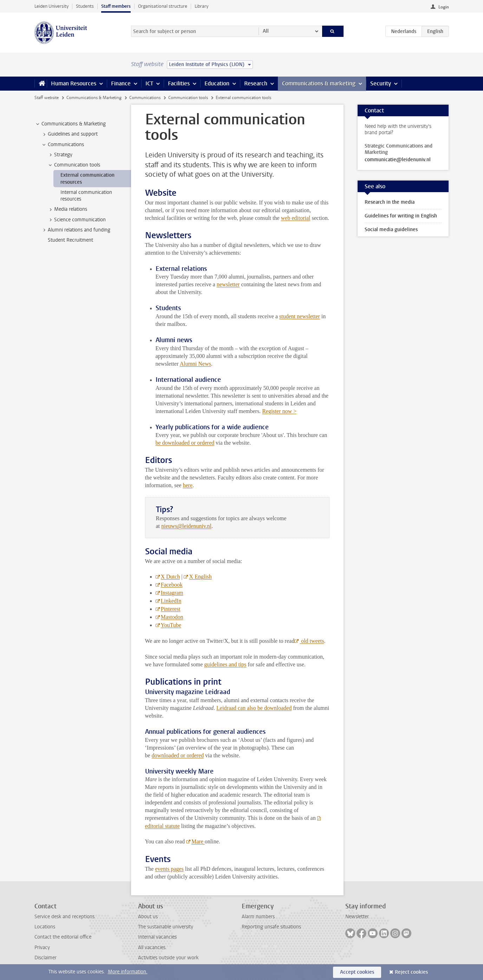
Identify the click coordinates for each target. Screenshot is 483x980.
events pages (169, 869)
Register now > (279, 411)
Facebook (172, 585)
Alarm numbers (258, 917)
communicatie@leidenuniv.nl (398, 160)
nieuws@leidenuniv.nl (186, 526)
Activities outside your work (168, 958)
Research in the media (390, 202)
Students (85, 6)
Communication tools (188, 98)
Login (444, 7)
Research (256, 83)
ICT (149, 83)
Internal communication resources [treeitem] (86, 196)
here (188, 485)
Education (217, 83)
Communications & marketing (319, 83)
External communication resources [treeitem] (87, 178)
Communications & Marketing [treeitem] (70, 124)
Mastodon (172, 617)
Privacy (42, 948)
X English (200, 577)
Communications (145, 98)
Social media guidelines (391, 230)
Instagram (172, 593)
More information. (128, 972)
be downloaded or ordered (185, 443)
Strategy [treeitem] (60, 155)
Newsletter (357, 917)
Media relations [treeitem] (67, 209)
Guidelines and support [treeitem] (69, 134)
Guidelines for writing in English (401, 216)
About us (148, 917)
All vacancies (152, 948)
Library (201, 6)
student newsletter (300, 316)
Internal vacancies (157, 937)
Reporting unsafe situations (271, 927)
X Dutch (171, 577)
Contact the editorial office (63, 937)
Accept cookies (357, 972)
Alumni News (195, 364)
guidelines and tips (225, 664)
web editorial (295, 218)
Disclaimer (45, 958)
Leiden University (51, 6)
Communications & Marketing (94, 98)
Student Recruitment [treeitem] (70, 240)
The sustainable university (166, 927)
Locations (45, 927)
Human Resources (74, 83)
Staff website (47, 98)
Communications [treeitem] (63, 145)
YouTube (171, 625)
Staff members (116, 6)
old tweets (312, 641)
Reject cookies (411, 972)
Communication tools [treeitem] (74, 165)
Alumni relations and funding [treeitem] (76, 230)
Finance (121, 83)
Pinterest (171, 609)
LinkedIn (171, 601)
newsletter (228, 284)
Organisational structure (163, 6)
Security (381, 83)
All (266, 31)
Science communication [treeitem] (77, 220)
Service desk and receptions (64, 917)
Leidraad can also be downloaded (254, 708)
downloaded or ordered (178, 755)
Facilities (179, 83)
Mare (198, 841)
